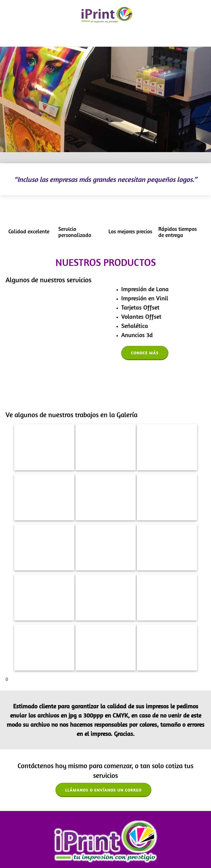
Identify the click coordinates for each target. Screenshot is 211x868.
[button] (44, 411)
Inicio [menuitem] (12, 851)
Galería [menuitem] (78, 851)
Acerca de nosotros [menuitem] (35, 851)
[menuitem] (96, 38)
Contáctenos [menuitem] (98, 851)
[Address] (117, 832)
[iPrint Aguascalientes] (107, 15)
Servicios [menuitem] (61, 851)
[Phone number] (94, 832)
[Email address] (106, 832)
